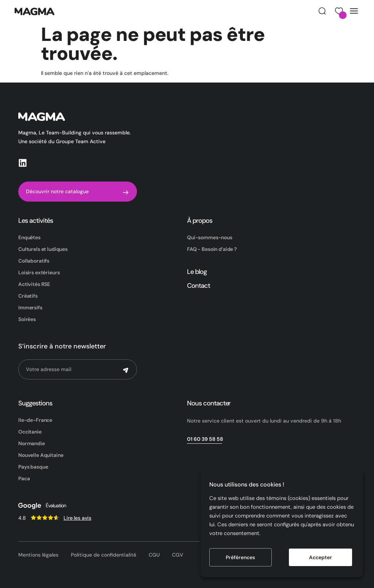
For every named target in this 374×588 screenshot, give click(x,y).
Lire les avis (77, 518)
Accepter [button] (320, 557)
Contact (199, 286)
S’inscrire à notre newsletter (62, 346)
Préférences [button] (240, 557)
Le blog (197, 272)
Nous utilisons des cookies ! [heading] (247, 484)
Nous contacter (209, 403)
